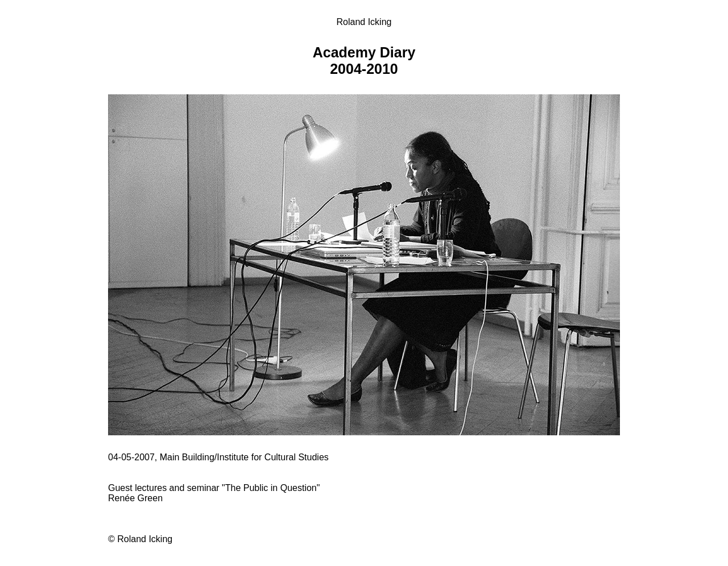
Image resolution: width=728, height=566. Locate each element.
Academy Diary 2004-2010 (364, 61)
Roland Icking (364, 22)
